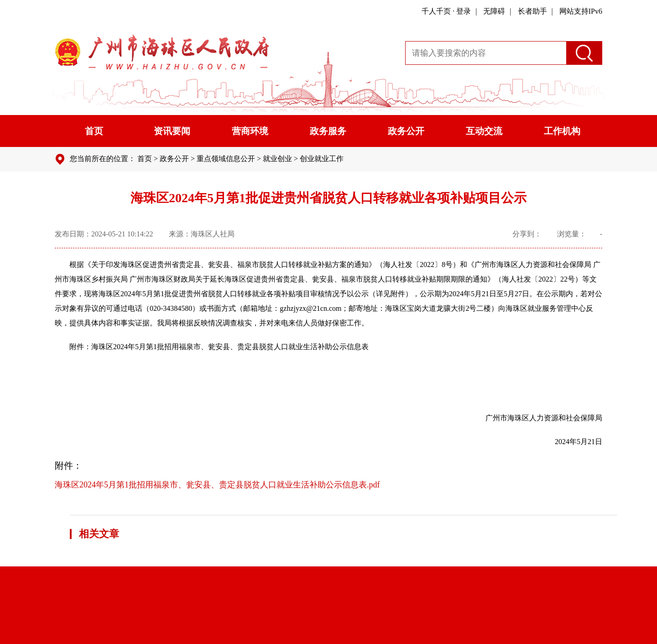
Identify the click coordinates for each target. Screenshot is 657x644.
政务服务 (328, 131)
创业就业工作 (322, 159)
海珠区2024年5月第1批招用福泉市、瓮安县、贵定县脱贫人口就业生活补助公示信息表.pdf (217, 485)
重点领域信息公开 (226, 159)
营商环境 (250, 131)
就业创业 (277, 159)
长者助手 (532, 11)
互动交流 (484, 131)
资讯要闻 (172, 131)
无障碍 (494, 11)
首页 (94, 131)
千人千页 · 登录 (446, 11)
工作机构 (562, 131)
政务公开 (406, 131)
